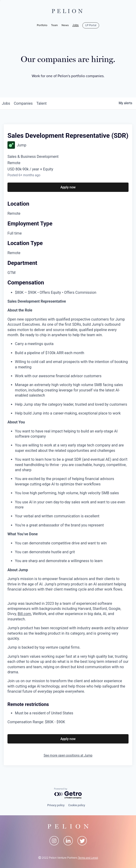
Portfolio (42, 25)
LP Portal (91, 25)
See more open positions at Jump (68, 755)
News (65, 25)
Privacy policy (56, 805)
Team (54, 25)
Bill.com (24, 614)
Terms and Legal (88, 858)
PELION (68, 11)
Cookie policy (77, 805)
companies (23, 103)
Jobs (75, 25)
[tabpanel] (68, 512)
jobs (6, 103)
